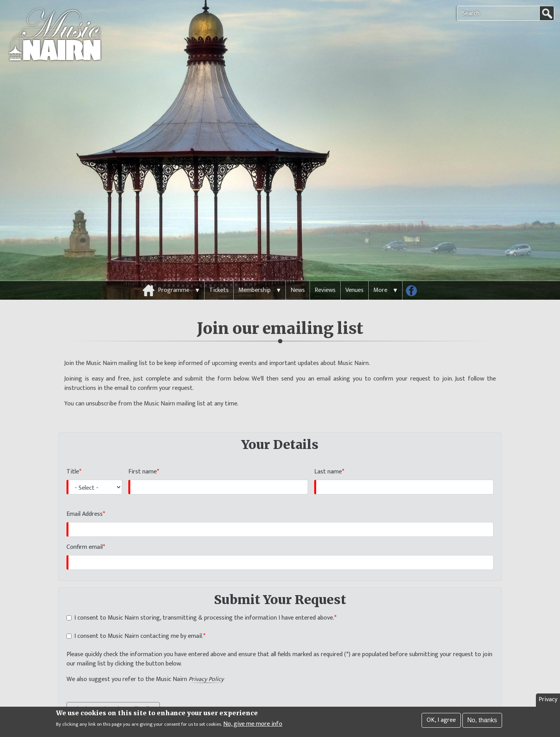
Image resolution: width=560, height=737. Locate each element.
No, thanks (482, 721)
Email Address (85, 500)
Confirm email (85, 533)
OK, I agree (441, 721)
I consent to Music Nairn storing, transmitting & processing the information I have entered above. (204, 604)
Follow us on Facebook (414, 278)
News (298, 276)
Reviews (325, 276)
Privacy (548, 700)
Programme (174, 276)
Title (73, 458)
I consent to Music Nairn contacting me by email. (139, 622)
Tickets (219, 276)
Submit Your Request (280, 585)
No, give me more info (253, 725)
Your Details (280, 430)
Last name (328, 458)
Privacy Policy (206, 665)
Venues (354, 276)
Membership (255, 276)
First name (143, 458)
